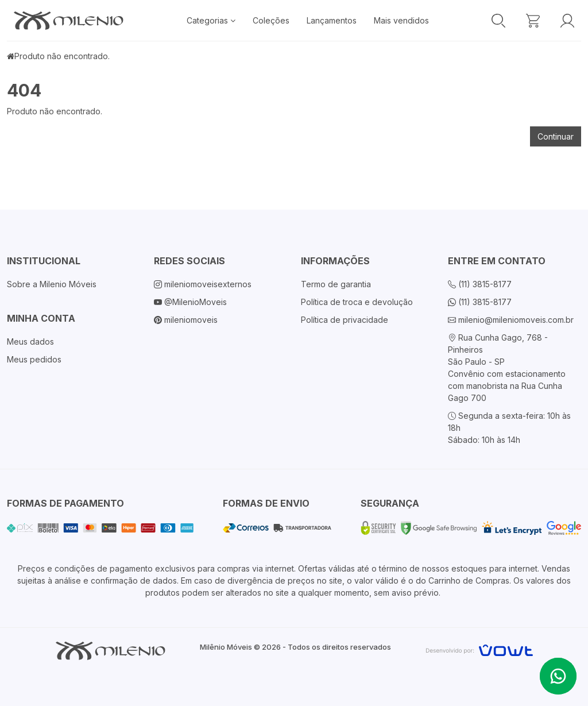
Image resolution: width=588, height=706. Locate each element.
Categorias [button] (211, 20)
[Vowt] (479, 649)
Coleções (271, 20)
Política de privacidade (345, 320)
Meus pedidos (34, 359)
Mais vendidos (401, 20)
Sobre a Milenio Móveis (52, 284)
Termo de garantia (336, 284)
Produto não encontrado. (62, 56)
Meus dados (30, 342)
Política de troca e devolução (357, 302)
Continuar (556, 136)
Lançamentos (332, 20)
